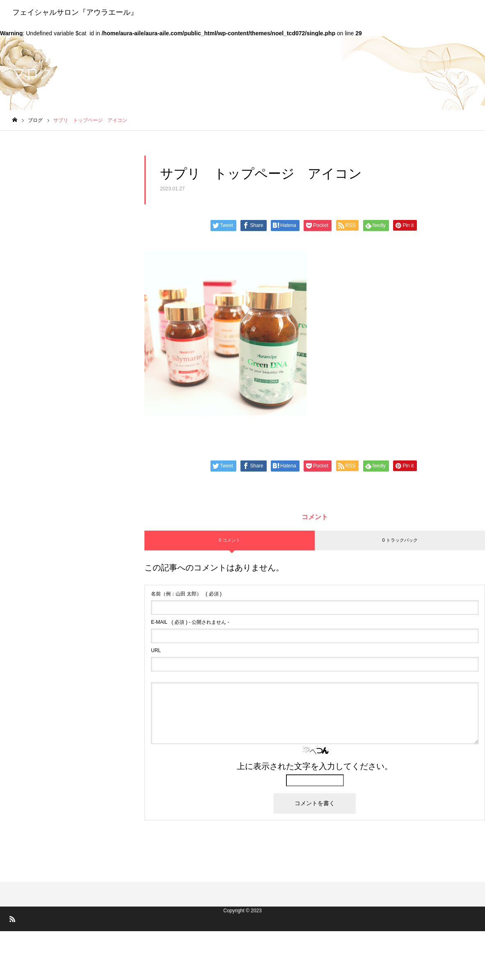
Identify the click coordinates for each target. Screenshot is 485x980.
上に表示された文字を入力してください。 (315, 766)
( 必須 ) (186, 594)
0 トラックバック (400, 540)
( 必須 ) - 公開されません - (190, 622)
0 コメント (230, 540)
